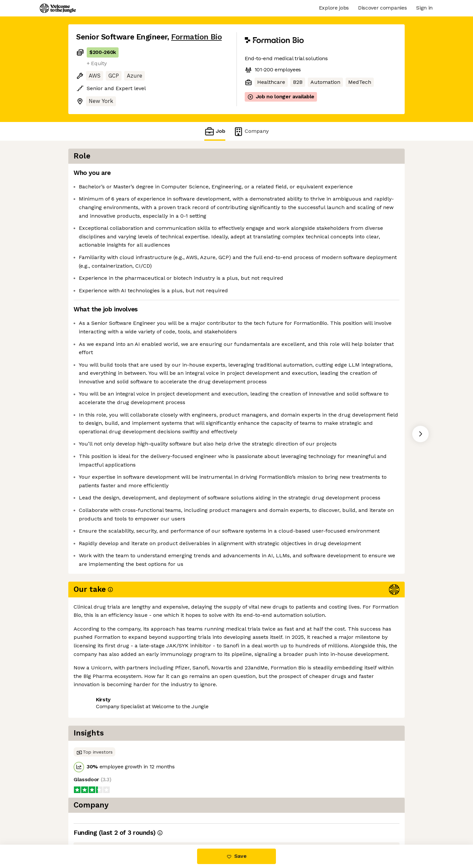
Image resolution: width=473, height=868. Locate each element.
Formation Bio (196, 37)
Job (215, 131)
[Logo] (58, 8)
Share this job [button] (94, 817)
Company (251, 131)
